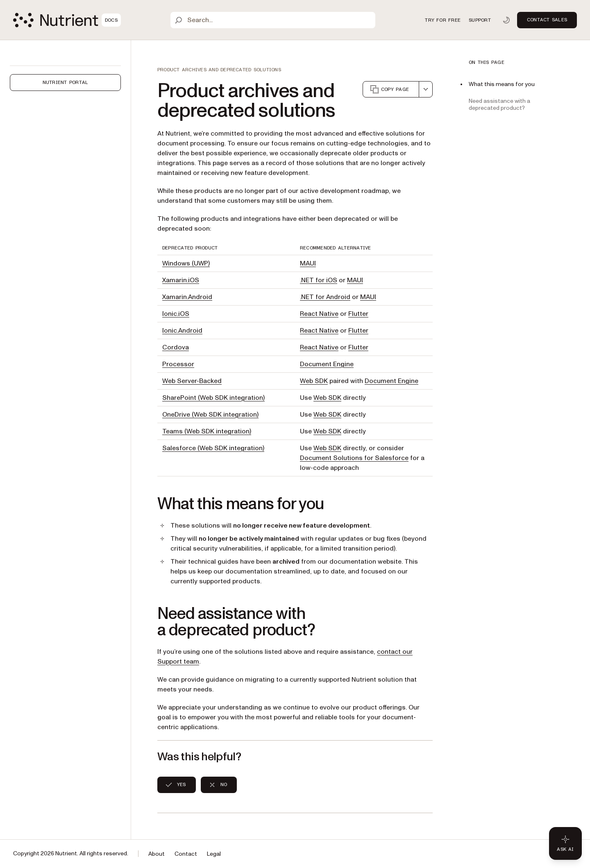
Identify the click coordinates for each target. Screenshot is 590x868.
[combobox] (426, 89)
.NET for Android (325, 297)
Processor (178, 364)
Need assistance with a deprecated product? (499, 104)
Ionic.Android (182, 331)
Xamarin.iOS (181, 280)
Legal (214, 854)
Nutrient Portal (66, 82)
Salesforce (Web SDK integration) (213, 448)
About (157, 854)
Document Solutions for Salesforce (354, 458)
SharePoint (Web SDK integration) (213, 398)
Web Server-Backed (192, 381)
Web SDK (314, 381)
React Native (319, 314)
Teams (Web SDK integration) (207, 431)
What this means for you (502, 84)
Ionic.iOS (176, 314)
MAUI (308, 263)
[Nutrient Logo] (67, 20)
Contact (186, 854)
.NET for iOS (319, 280)
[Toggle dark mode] (506, 20)
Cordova (176, 347)
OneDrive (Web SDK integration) (210, 415)
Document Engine (327, 364)
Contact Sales (547, 20)
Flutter (358, 314)
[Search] (273, 20)
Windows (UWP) (186, 263)
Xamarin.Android (187, 297)
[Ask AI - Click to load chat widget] (565, 843)
